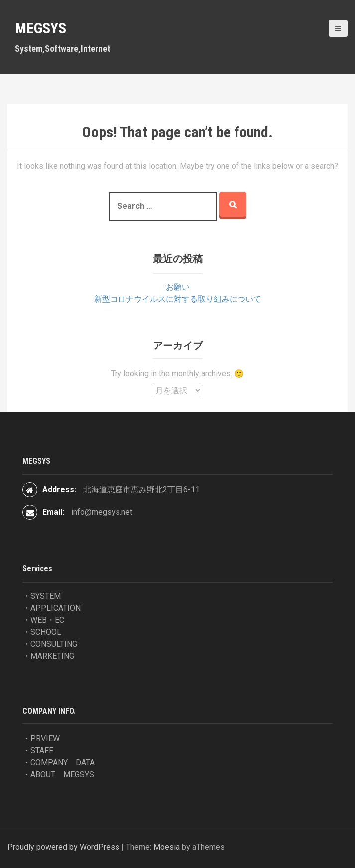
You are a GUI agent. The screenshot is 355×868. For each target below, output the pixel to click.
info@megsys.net (102, 512)
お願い (178, 287)
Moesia (167, 847)
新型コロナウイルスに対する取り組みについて (178, 299)
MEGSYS (41, 28)
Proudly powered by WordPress (63, 847)
